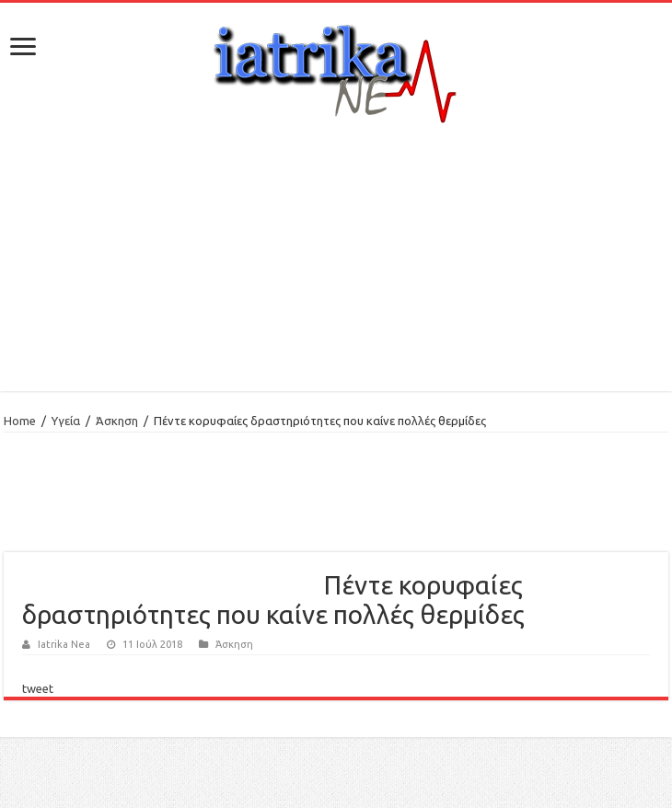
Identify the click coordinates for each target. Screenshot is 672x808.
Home (20, 421)
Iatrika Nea (64, 644)
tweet (38, 688)
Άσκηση (117, 421)
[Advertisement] (336, 258)
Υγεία (66, 421)
